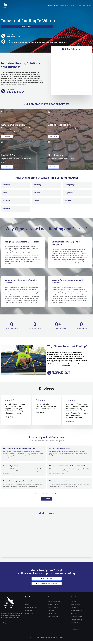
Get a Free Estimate (10, 26)
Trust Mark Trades (58, 641)
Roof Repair (51, 614)
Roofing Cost (28, 614)
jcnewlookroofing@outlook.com (46, 587)
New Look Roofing (8, 73)
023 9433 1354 (46, 581)
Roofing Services (29, 617)
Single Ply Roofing (76, 614)
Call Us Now (46, 501)
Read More (7, 138)
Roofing (56, 6)
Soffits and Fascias (77, 620)
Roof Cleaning (75, 632)
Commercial (64, 6)
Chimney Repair (76, 607)
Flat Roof (74, 604)
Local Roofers (87, 6)
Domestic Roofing (53, 607)
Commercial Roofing (54, 604)
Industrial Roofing (53, 611)
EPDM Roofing (75, 626)
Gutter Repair (75, 611)
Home (50, 6)
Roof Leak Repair (53, 620)
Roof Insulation (52, 617)
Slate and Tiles (75, 617)
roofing (28, 249)
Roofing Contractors (31, 611)
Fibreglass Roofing (77, 623)
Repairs (79, 6)
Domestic (72, 6)
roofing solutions (73, 256)
